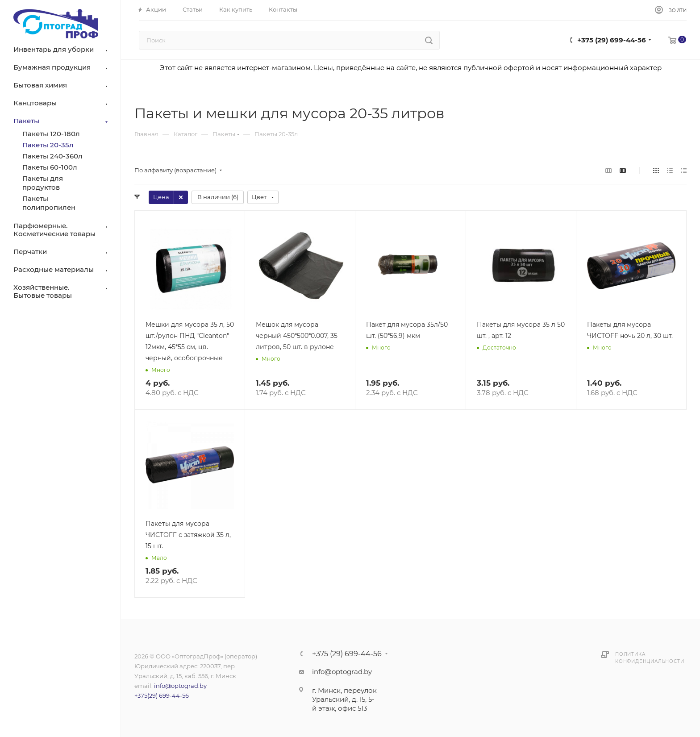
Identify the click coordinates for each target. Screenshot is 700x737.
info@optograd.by (180, 686)
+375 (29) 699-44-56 (612, 40)
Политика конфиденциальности (650, 658)
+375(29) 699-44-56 (162, 695)
